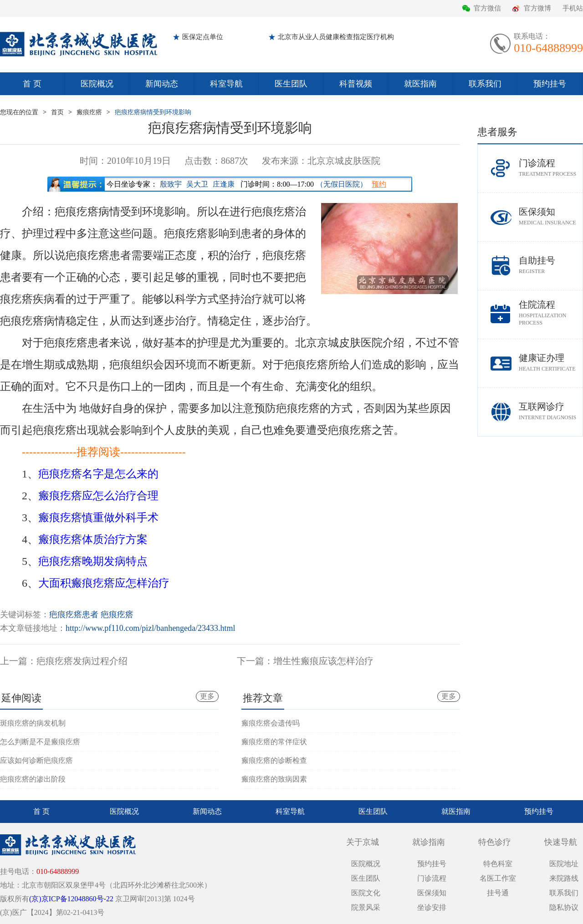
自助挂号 (551, 265)
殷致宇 (171, 184)
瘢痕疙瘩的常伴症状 (274, 742)
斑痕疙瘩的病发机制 (33, 723)
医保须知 (551, 216)
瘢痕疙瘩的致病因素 (274, 779)
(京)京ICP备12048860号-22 (71, 899)
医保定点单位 (203, 37)
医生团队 (291, 84)
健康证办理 (551, 363)
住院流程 (551, 313)
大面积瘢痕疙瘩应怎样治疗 (104, 583)
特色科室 (498, 864)
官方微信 (487, 8)
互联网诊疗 (551, 411)
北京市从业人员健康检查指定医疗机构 (336, 37)
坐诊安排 (432, 907)
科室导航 (226, 84)
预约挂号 (550, 84)
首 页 (32, 84)
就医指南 (420, 84)
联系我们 (485, 84)
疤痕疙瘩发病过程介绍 (82, 661)
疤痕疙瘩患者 (74, 614)
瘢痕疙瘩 (89, 112)
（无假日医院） (342, 184)
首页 (57, 112)
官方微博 (537, 8)
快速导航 (561, 842)
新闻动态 (162, 84)
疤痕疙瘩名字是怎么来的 (98, 474)
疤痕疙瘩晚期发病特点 (93, 561)
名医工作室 (498, 878)
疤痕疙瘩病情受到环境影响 (153, 112)
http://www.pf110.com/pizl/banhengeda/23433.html (151, 628)
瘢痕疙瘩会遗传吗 (271, 723)
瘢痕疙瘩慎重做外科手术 (98, 518)
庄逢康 (224, 184)
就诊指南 (429, 842)
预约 (379, 184)
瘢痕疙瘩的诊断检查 (274, 760)
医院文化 (366, 893)
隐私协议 (564, 907)
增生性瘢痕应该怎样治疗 (323, 661)
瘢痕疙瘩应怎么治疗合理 (98, 496)
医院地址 (564, 864)
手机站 (573, 8)
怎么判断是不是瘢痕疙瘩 (40, 742)
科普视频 (356, 84)
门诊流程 (551, 168)
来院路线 (564, 878)
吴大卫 (197, 184)
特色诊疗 (495, 842)
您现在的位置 (19, 112)
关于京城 (363, 842)
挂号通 (498, 893)
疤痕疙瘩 (117, 614)
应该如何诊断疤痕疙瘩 (36, 760)
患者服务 (497, 132)
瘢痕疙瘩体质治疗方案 (93, 539)
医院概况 (97, 84)
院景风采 (366, 907)
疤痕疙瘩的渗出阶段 (33, 779)
